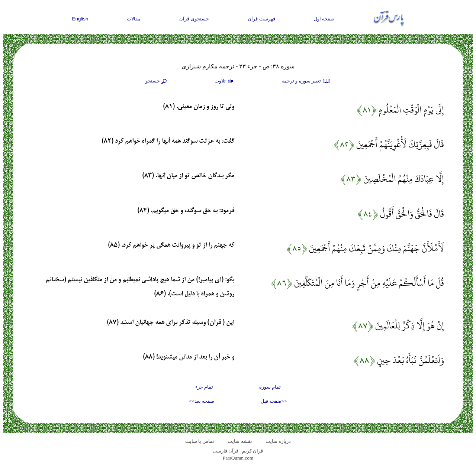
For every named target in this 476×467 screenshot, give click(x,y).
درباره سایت (278, 441)
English (80, 19)
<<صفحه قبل (274, 401)
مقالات (134, 19)
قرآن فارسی (226, 451)
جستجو (157, 81)
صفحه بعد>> (202, 401)
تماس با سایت (200, 441)
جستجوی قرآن (194, 19)
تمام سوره (270, 387)
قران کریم (253, 451)
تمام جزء (204, 387)
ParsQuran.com (238, 458)
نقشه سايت (240, 441)
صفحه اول (324, 19)
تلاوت (225, 81)
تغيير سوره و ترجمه (306, 81)
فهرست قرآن (261, 19)
